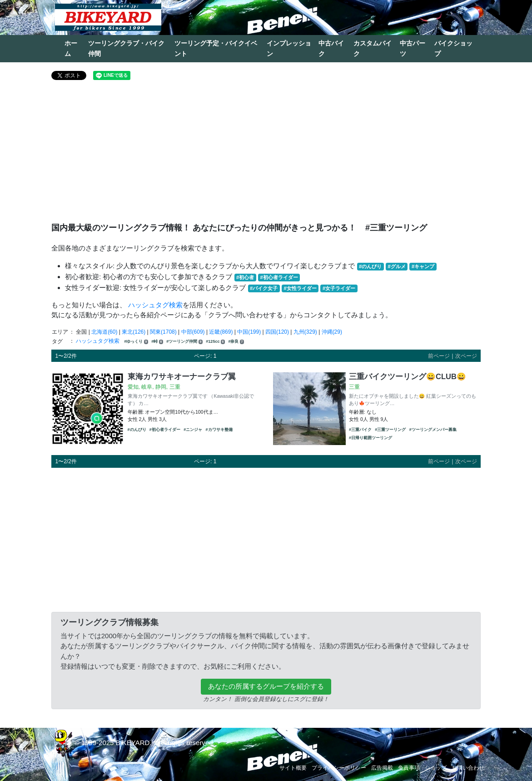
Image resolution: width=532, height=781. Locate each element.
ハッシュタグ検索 (155, 305)
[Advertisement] (266, 155)
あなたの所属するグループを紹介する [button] (266, 686)
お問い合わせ (468, 768)
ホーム (71, 48)
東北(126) (134, 332)
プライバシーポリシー (339, 768)
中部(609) (193, 332)
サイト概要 (293, 768)
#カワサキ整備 (219, 430)
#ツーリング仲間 (184, 342)
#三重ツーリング (390, 430)
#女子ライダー (339, 288)
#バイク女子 (264, 288)
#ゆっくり (136, 342)
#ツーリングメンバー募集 (433, 430)
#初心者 (245, 277)
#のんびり (370, 266)
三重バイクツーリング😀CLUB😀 (408, 376)
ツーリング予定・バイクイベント (216, 48)
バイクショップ (453, 48)
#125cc (215, 342)
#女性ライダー (300, 288)
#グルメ (396, 266)
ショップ (436, 768)
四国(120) (277, 332)
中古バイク (331, 48)
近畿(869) (221, 332)
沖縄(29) (332, 332)
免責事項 (409, 768)
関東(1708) (163, 332)
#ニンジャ (193, 430)
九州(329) (305, 332)
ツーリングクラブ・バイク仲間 (126, 48)
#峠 (157, 342)
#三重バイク (360, 430)
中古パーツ (413, 48)
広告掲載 (382, 768)
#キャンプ (423, 266)
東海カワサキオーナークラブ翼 (182, 376)
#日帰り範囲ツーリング (370, 438)
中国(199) (249, 332)
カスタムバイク (373, 48)
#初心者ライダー (279, 277)
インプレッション (289, 48)
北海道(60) (104, 332)
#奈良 (236, 342)
